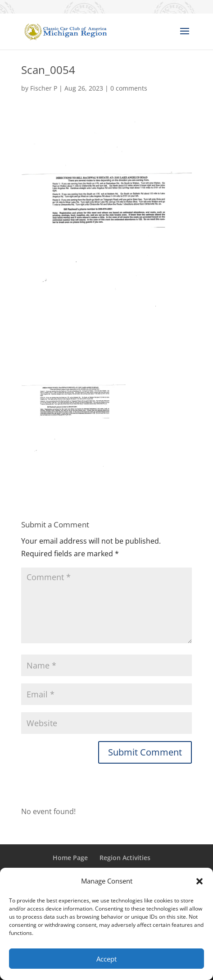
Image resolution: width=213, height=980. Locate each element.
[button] (199, 881)
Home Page (70, 858)
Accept (106, 959)
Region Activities (125, 858)
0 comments (129, 88)
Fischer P (44, 88)
